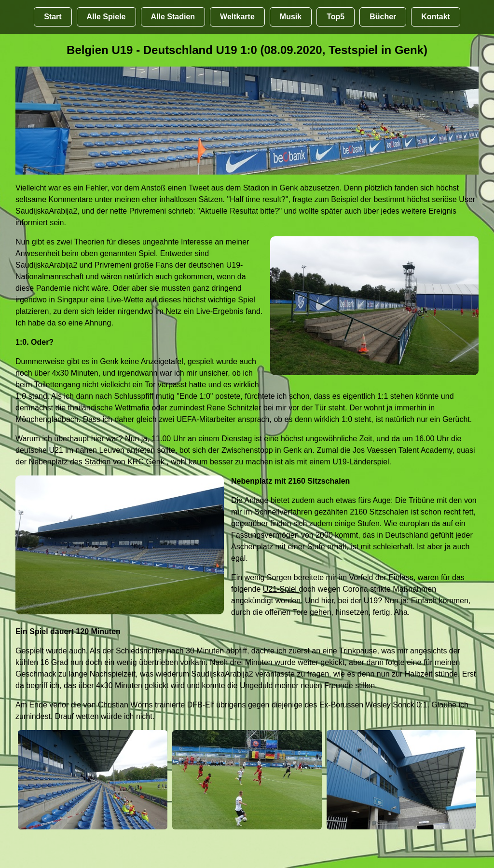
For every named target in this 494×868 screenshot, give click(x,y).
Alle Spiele (106, 17)
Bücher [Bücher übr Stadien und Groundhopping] (383, 17)
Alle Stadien (173, 17)
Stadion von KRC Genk (125, 462)
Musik (291, 17)
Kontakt (436, 17)
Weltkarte (237, 17)
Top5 (336, 17)
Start (53, 17)
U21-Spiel (281, 589)
